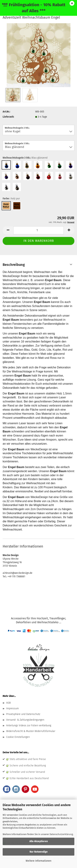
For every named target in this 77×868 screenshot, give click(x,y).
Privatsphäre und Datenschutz (23, 714)
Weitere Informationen (38, 861)
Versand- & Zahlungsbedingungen (25, 720)
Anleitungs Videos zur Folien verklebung (29, 725)
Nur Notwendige (39, 852)
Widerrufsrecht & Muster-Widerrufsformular (31, 731)
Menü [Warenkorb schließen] (5, 5)
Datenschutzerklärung (61, 834)
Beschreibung (14, 265)
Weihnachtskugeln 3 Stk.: (25, 158)
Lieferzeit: (8, 117)
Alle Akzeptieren (39, 841)
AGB (8, 703)
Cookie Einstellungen (18, 737)
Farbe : (11, 199)
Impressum (12, 708)
